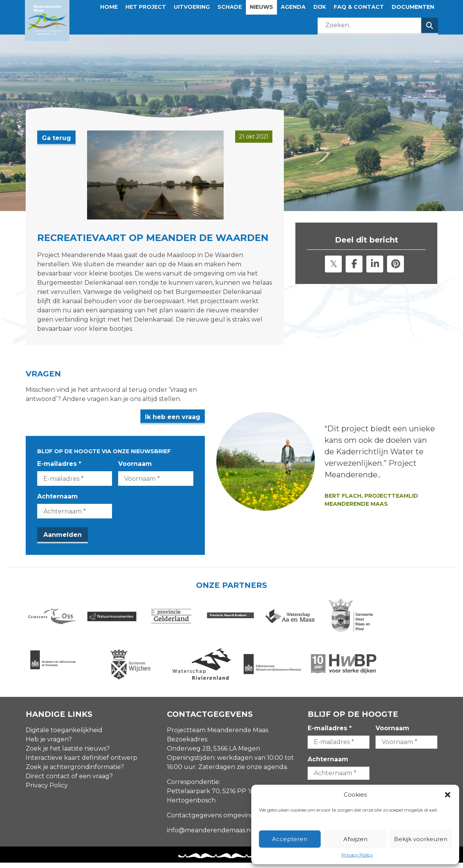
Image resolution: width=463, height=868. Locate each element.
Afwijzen (355, 839)
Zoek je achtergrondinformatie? (75, 773)
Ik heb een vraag (194, 417)
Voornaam (146, 464)
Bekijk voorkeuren (421, 839)
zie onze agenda (262, 773)
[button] (448, 795)
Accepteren (290, 839)
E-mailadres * (59, 464)
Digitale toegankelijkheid (64, 736)
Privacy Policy (357, 855)
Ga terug (56, 138)
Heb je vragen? (49, 745)
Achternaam (58, 496)
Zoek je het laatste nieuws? (68, 754)
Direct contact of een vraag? (69, 782)
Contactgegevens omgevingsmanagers (227, 821)
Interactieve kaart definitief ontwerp (82, 763)
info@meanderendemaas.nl (210, 836)
